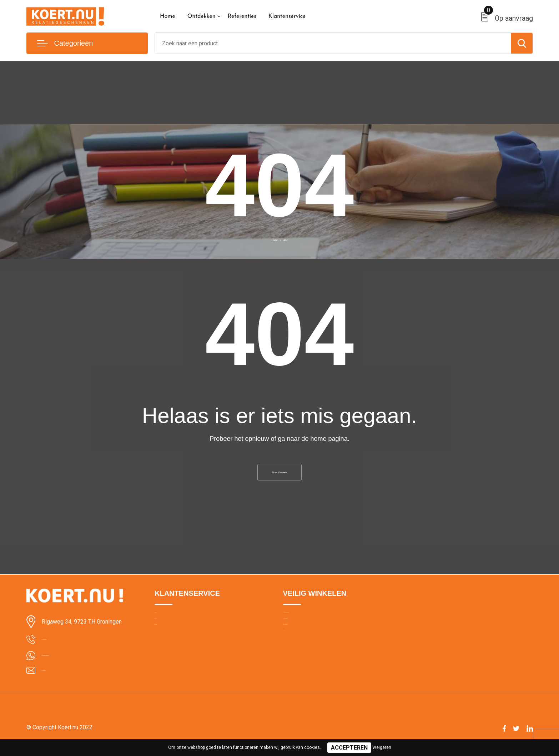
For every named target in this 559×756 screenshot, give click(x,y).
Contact (164, 639)
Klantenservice (287, 16)
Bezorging (166, 654)
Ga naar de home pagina (279, 475)
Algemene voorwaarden (311, 624)
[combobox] (333, 43)
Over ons (165, 624)
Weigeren (382, 747)
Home (168, 16)
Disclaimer (295, 670)
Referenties (242, 16)
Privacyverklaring (303, 654)
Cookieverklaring (302, 639)
